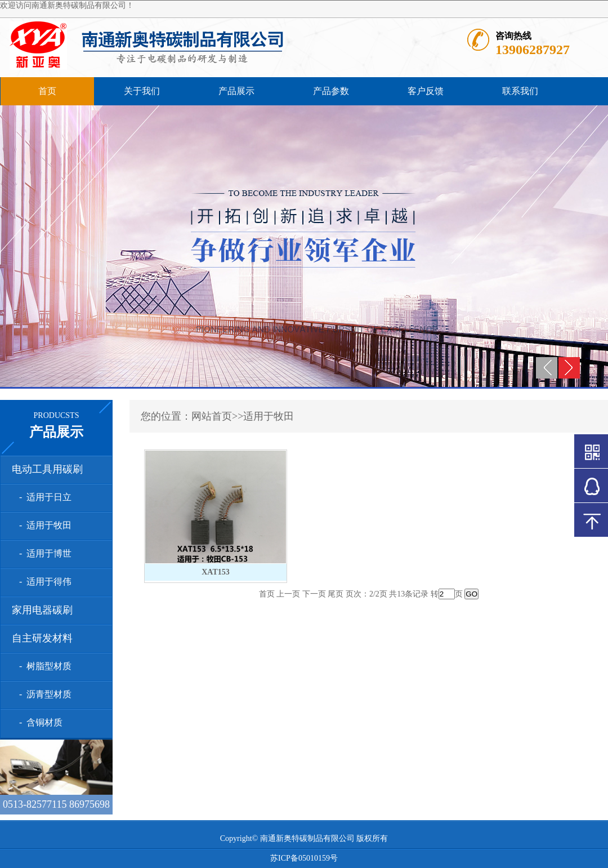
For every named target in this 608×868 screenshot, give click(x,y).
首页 (47, 91)
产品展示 (236, 91)
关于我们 (142, 91)
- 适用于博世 (43, 553)
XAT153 (216, 572)
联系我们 (520, 91)
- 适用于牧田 (43, 525)
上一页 (288, 594)
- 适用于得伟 (43, 582)
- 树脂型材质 (43, 666)
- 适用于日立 (43, 497)
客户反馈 (426, 91)
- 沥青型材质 (43, 694)
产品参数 (331, 91)
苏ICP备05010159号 (304, 858)
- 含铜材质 (39, 722)
